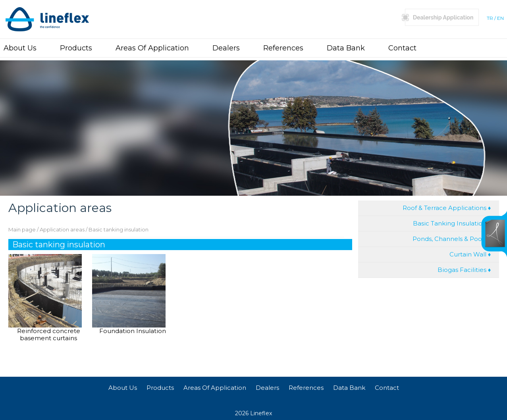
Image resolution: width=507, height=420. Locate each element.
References (283, 48)
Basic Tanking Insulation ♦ (452, 223)
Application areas (62, 229)
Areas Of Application (152, 48)
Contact (402, 48)
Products (76, 48)
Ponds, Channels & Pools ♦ (452, 239)
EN (500, 18)
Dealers (226, 48)
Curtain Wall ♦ (470, 254)
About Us (20, 48)
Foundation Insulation (133, 331)
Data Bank (346, 48)
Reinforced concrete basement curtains (49, 333)
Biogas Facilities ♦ (464, 270)
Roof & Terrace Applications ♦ (447, 208)
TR (490, 18)
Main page (22, 229)
